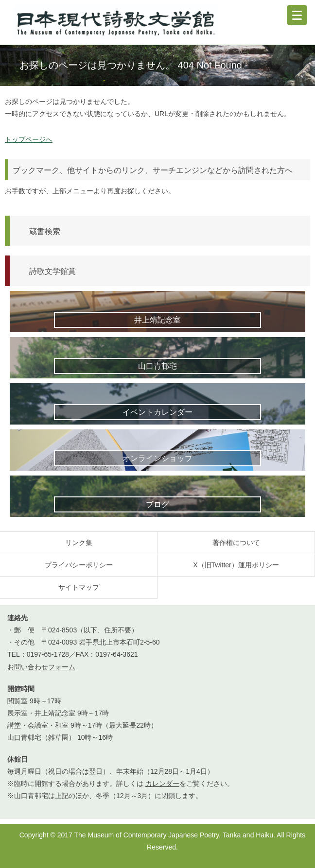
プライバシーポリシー (79, 565)
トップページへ (29, 139)
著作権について (236, 543)
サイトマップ (79, 587)
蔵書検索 (45, 231)
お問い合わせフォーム (41, 667)
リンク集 (79, 543)
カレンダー (162, 783)
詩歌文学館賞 (52, 271)
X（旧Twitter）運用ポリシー (236, 565)
